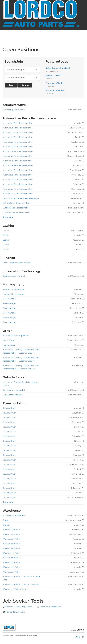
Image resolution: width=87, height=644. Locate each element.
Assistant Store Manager (14, 289)
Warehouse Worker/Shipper (15, 589)
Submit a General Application (17, 607)
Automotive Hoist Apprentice (16, 336)
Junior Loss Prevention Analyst (16, 263)
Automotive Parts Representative (18, 123)
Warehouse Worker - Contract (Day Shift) (21, 585)
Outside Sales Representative (16, 203)
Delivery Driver (53, 76)
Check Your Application (49, 607)
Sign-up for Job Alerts (14, 612)
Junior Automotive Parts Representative (21, 198)
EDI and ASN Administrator (15, 516)
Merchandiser (9, 345)
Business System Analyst (14, 276)
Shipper (6, 520)
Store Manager (9, 299)
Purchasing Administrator (14, 110)
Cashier (6, 231)
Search (25, 85)
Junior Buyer (8, 340)
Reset (11, 85)
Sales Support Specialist (58, 68)
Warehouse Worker (55, 83)
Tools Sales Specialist (12, 395)
